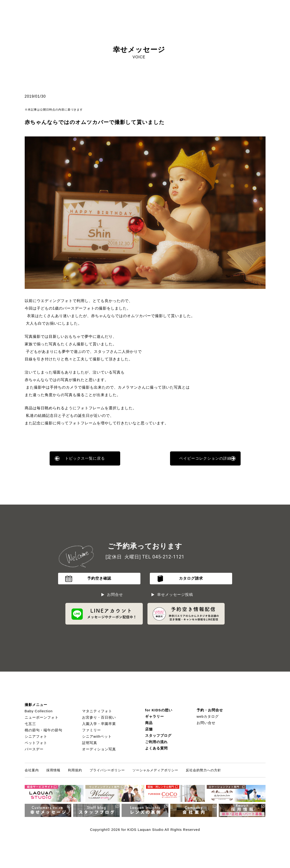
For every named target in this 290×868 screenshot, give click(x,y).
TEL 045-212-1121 (163, 557)
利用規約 (75, 770)
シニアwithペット (97, 736)
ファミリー (91, 730)
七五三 (30, 724)
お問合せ (115, 595)
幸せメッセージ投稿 (175, 595)
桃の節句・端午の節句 (44, 730)
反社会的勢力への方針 (203, 770)
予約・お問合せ (210, 710)
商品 (149, 723)
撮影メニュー (36, 705)
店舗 (149, 729)
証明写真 (90, 743)
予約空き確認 (99, 578)
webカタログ (208, 716)
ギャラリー (155, 716)
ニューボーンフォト (42, 717)
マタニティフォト (97, 711)
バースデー (34, 749)
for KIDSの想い (159, 710)
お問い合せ (206, 723)
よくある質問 (156, 748)
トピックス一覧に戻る (85, 458)
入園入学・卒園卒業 (99, 724)
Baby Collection (39, 711)
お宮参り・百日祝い (99, 717)
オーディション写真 (99, 749)
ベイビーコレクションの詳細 (205, 458)
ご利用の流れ (156, 742)
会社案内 (32, 770)
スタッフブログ (158, 735)
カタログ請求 (191, 578)
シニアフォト (36, 736)
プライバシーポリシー (107, 770)
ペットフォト (36, 743)
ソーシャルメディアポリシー (155, 770)
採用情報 (53, 770)
